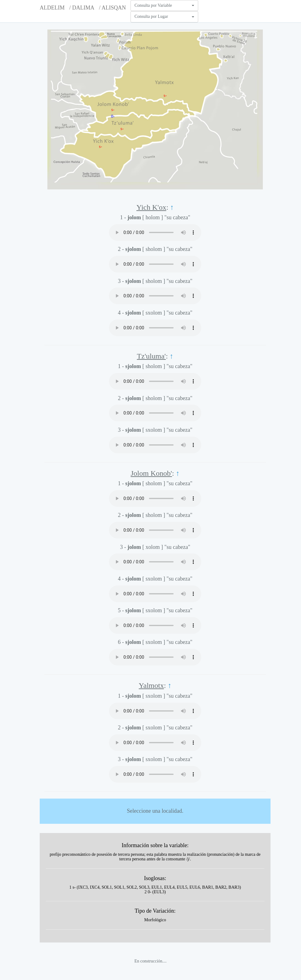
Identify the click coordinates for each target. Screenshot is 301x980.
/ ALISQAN (112, 8)
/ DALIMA (82, 8)
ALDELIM (52, 8)
